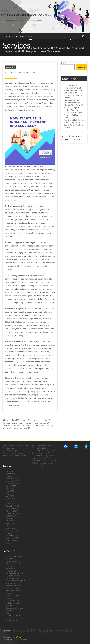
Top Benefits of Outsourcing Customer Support (73, 95)
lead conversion (12, 601)
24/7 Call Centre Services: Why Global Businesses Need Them (73, 88)
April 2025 (10, 496)
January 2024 (11, 533)
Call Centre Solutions (14, 578)
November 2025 (12, 481)
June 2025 (10, 491)
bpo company (11, 568)
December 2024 (12, 506)
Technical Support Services (19, 309)
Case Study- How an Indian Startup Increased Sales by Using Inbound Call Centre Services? (28, 427)
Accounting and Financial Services (22, 275)
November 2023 (12, 538)
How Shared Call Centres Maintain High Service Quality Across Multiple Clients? (74, 124)
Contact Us (19, 36)
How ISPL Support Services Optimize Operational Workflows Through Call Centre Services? (73, 113)
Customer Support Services (19, 166)
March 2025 (10, 499)
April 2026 (10, 471)
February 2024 (12, 531)
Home (7, 36)
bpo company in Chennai (28, 72)
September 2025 (12, 484)
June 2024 (10, 521)
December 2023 (12, 536)
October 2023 (11, 541)
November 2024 (12, 508)
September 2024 (12, 513)
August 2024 (11, 516)
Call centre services (14, 576)
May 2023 (10, 543)
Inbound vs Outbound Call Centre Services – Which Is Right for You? (73, 103)
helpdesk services (13, 588)
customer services (13, 586)
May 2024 (10, 523)
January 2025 (11, 503)
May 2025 (10, 494)
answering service (13, 561)
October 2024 (11, 511)
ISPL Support (11, 72)
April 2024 (10, 526)
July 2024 (9, 518)
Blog (30, 36)
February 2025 (12, 501)
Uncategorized (12, 620)
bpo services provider (15, 573)
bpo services (11, 67)
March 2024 (10, 528)
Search (81, 68)
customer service (13, 583)
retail (8, 613)
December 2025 (12, 479)
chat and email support (15, 581)
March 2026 (10, 474)
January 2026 (11, 476)
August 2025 (11, 486)
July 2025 (9, 489)
